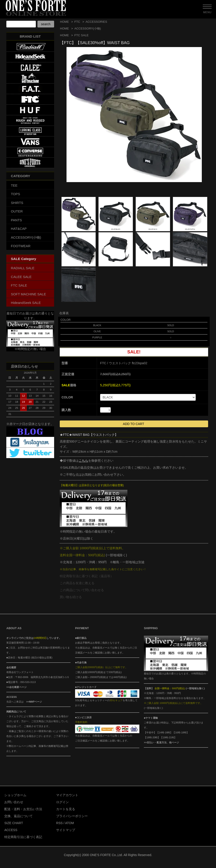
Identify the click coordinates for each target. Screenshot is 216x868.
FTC (77, 22)
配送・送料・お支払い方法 (23, 809)
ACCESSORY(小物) (88, 28)
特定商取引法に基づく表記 (23, 837)
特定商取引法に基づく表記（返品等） (87, 576)
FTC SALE (82, 35)
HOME (64, 22)
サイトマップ (66, 830)
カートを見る (66, 809)
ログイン (62, 802)
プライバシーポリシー (72, 816)
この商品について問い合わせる (82, 590)
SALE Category (23, 259)
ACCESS (11, 830)
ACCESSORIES (96, 22)
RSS (59, 823)
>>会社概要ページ (16, 687)
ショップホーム (15, 795)
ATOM (70, 823)
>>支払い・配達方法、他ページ (161, 742)
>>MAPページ (34, 702)
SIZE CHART (14, 823)
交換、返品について (18, 816)
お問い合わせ (14, 802)
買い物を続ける (71, 597)
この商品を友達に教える (77, 583)
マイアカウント (67, 795)
